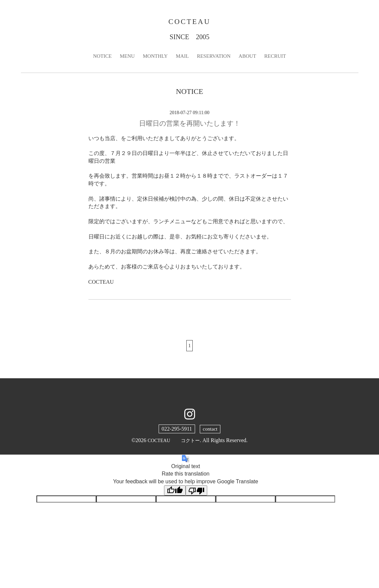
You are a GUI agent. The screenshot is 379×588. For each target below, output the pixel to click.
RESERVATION (215, 58)
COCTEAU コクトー (174, 443)
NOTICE (98, 58)
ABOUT (250, 58)
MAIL (182, 58)
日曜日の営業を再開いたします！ (190, 125)
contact (210, 431)
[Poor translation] (196, 493)
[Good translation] (175, 493)
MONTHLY (154, 58)
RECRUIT (279, 58)
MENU (124, 58)
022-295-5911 (176, 431)
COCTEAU (189, 22)
